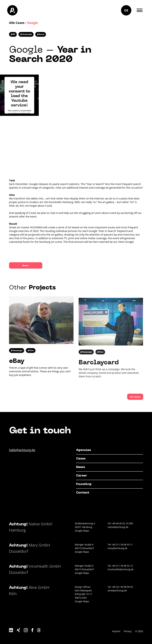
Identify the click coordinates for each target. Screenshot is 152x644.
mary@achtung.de (117, 548)
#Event (41, 35)
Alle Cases (17, 23)
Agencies (83, 450)
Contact (83, 493)
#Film (31, 359)
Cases (81, 459)
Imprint (116, 631)
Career (82, 476)
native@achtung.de (118, 527)
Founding (84, 484)
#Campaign (17, 359)
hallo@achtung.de (22, 450)
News (81, 467)
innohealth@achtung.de (121, 569)
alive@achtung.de (117, 590)
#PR (13, 35)
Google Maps (82, 531)
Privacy (128, 631)
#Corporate (26, 35)
